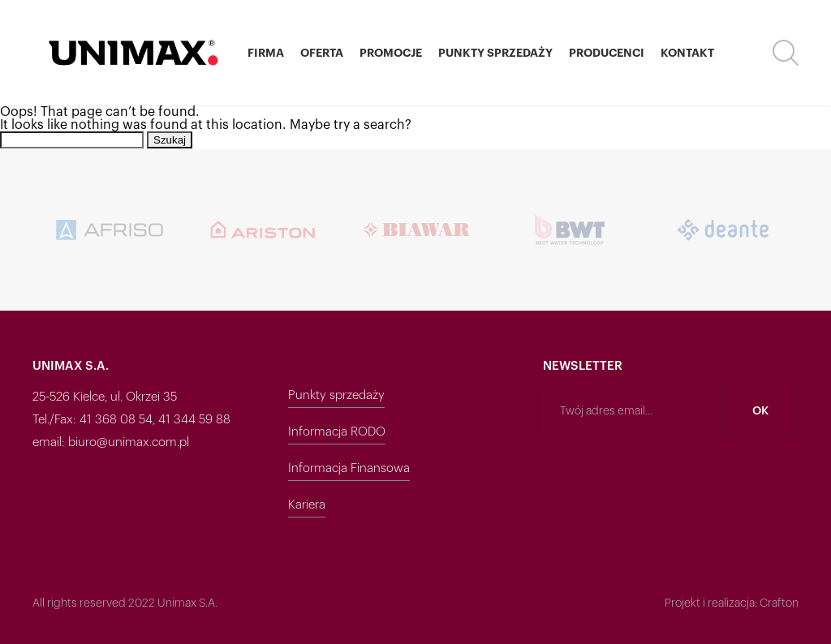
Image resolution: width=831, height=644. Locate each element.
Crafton (779, 603)
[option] (109, 230)
